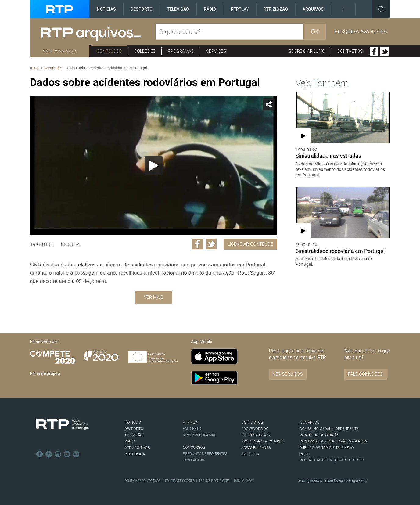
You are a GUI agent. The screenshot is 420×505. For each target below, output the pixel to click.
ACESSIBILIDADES (256, 448)
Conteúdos (109, 51)
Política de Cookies (180, 481)
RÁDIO (130, 441)
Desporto (142, 9)
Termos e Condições (214, 481)
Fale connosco (366, 374)
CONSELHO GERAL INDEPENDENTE (329, 429)
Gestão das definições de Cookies (332, 460)
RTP (240, 9)
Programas (181, 51)
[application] (154, 165)
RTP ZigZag (276, 9)
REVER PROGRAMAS (199, 435)
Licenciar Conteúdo (251, 244)
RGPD (304, 454)
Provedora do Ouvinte (263, 441)
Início (35, 68)
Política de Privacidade (142, 481)
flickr (76, 454)
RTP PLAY (190, 422)
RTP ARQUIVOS (137, 448)
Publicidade (243, 481)
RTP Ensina (135, 454)
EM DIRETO (192, 429)
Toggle (381, 9)
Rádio (210, 9)
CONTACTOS (252, 422)
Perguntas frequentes (205, 454)
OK (315, 32)
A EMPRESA (309, 422)
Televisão (178, 9)
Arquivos (313, 9)
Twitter (385, 52)
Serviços (216, 51)
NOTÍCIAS (133, 422)
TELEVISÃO (134, 435)
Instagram (58, 454)
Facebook (374, 52)
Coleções (145, 51)
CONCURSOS (194, 447)
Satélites (250, 454)
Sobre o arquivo (307, 51)
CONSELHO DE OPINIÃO (319, 435)
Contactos (350, 51)
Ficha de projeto (45, 373)
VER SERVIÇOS (288, 374)
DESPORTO (134, 429)
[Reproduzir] (154, 165)
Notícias (106, 9)
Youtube (67, 454)
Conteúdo (52, 68)
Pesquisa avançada (361, 31)
